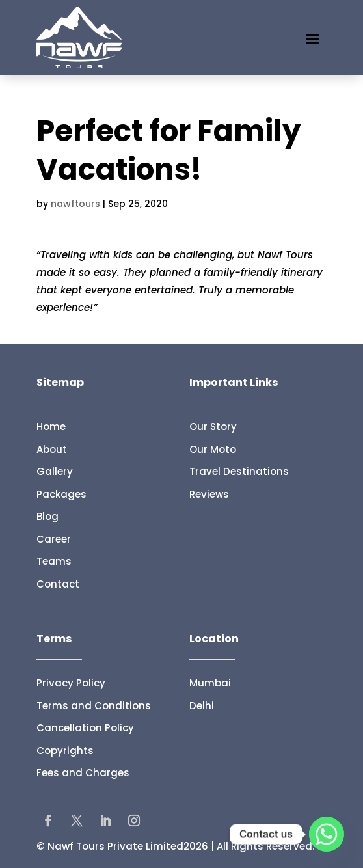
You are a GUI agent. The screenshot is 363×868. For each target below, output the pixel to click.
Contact (58, 584)
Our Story (213, 427)
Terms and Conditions (94, 706)
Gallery (55, 471)
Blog (47, 516)
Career (54, 539)
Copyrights (65, 751)
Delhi (202, 706)
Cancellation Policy (85, 728)
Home (51, 427)
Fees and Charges (83, 773)
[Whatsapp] (327, 834)
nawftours (75, 204)
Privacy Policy (71, 683)
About (52, 449)
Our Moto (213, 449)
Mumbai (210, 683)
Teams (54, 561)
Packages (61, 494)
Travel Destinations (239, 471)
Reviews (209, 494)
